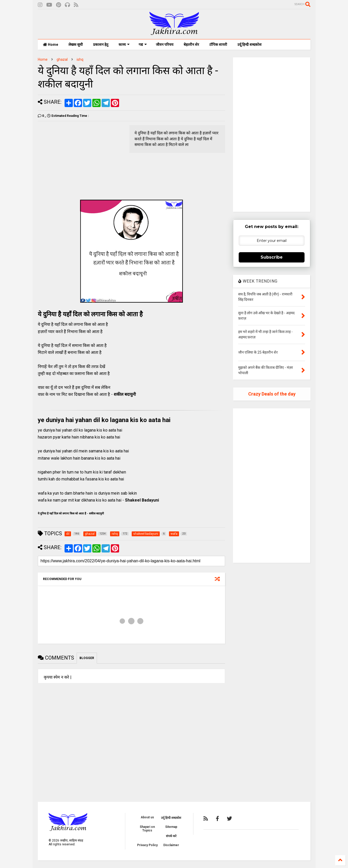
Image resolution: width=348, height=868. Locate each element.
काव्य (124, 45)
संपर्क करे (171, 836)
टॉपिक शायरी (218, 45)
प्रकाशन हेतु (101, 45)
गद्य (143, 45)
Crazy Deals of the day (272, 394)
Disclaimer (171, 845)
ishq (80, 59)
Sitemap (171, 827)
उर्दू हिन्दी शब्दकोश (249, 45)
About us (147, 817)
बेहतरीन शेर (191, 45)
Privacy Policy (147, 845)
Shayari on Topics (147, 829)
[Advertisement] (81, 161)
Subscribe (272, 257)
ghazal (62, 59)
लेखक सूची (76, 45)
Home (51, 45)
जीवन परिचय (165, 45)
